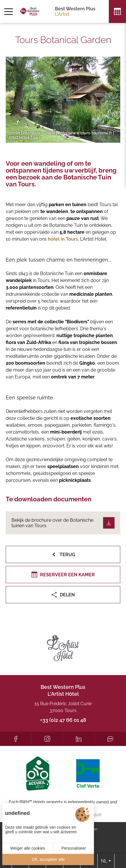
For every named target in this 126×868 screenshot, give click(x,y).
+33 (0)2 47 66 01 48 (63, 720)
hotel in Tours (63, 239)
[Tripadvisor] (110, 739)
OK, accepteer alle (48, 859)
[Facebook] (16, 739)
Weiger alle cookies (28, 848)
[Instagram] (47, 739)
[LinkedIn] (79, 739)
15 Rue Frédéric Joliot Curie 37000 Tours (63, 707)
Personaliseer (74, 848)
